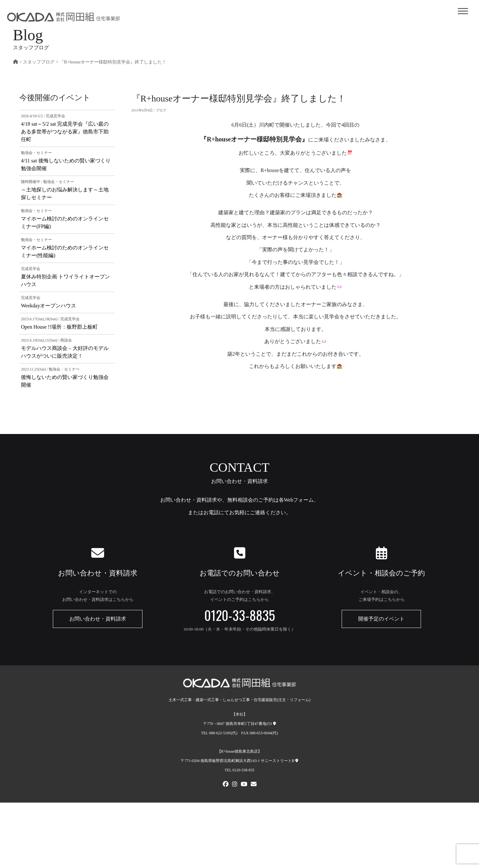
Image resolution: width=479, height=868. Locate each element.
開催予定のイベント (381, 619)
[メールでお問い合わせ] (254, 785)
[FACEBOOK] (226, 785)
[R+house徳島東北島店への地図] (297, 761)
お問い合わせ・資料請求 (98, 619)
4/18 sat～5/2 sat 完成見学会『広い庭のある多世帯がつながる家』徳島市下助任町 (65, 132)
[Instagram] (235, 785)
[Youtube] (244, 785)
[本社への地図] (274, 724)
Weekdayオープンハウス (49, 306)
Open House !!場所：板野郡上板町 (59, 327)
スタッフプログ (39, 62)
